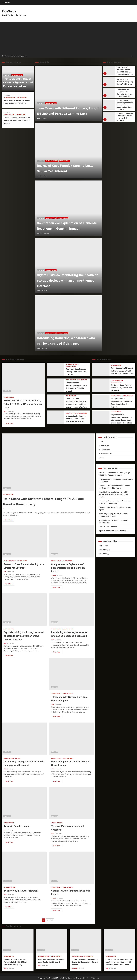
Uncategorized (17, 75)
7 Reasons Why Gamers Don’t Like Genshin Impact (72, 674)
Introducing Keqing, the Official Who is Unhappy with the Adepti (24, 738)
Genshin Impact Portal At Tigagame (14, 56)
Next (51, 920)
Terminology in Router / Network (24, 868)
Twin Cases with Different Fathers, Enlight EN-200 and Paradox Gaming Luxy (18, 82)
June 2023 (103, 549)
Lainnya (18, 758)
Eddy (53, 704)
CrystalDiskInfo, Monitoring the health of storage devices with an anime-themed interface (68, 265)
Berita (101, 442)
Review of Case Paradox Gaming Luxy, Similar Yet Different (68, 150)
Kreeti (86, 978)
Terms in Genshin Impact (24, 803)
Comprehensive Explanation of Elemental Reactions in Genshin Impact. (17, 120)
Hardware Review (10, 97)
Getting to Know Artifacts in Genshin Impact (72, 868)
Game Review (104, 446)
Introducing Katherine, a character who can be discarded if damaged (68, 323)
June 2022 (103, 554)
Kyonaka (40, 233)
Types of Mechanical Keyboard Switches (72, 803)
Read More (9, 423)
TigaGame (9, 11)
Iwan (38, 118)
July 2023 (102, 545)
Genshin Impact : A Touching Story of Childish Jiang (72, 738)
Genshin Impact (9, 115)
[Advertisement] (68, 38)
